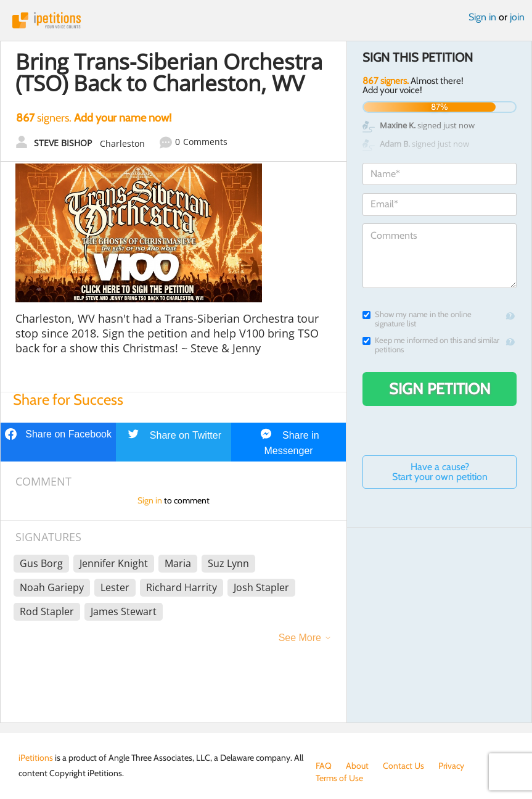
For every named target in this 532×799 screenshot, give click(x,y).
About (357, 766)
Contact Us (403, 766)
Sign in (482, 17)
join (517, 17)
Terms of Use (339, 778)
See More (300, 638)
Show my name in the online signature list (417, 319)
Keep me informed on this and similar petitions (431, 345)
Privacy (451, 766)
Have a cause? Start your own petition (440, 472)
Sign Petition (440, 389)
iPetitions (266, 20)
